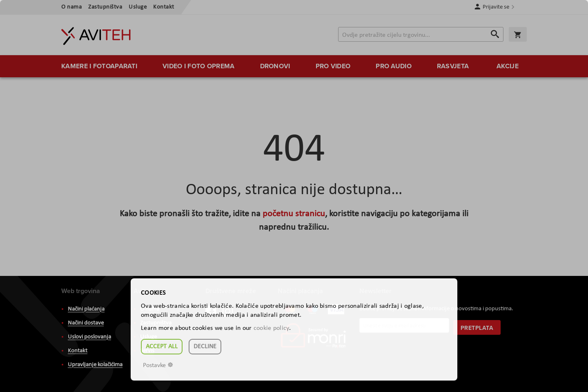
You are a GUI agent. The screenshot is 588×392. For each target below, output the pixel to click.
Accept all (162, 347)
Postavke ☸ (158, 365)
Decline (205, 347)
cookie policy (271, 328)
